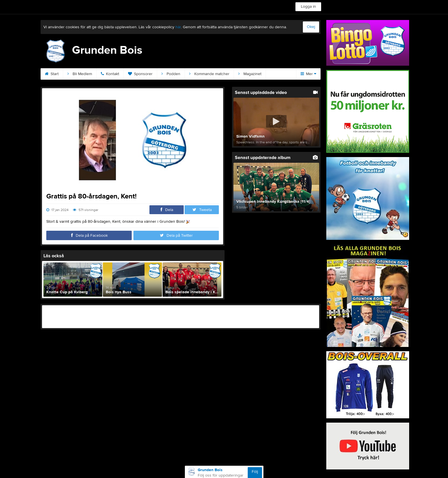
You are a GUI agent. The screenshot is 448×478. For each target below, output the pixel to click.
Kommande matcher (209, 74)
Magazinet (250, 74)
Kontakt (110, 74)
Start (52, 74)
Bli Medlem (80, 74)
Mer (308, 74)
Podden (171, 74)
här (178, 27)
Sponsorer (140, 74)
